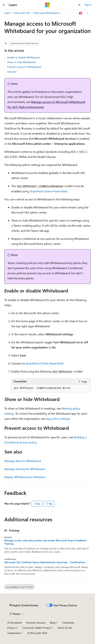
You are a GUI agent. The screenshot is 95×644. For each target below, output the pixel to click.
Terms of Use (65, 628)
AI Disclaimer (15, 623)
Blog (53, 623)
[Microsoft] (47, 5)
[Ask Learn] (81, 13)
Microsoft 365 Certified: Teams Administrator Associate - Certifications (45, 562)
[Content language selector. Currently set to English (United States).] (24, 605)
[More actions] (87, 13)
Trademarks (14, 633)
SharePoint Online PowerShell (48, 191)
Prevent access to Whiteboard (24, 67)
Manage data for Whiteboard (23, 461)
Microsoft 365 (22, 13)
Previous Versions (36, 623)
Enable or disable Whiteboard (24, 57)
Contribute (68, 623)
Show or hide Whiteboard (22, 62)
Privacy (11, 628)
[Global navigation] (4, 5)
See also (12, 72)
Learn (7, 13)
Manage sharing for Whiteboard (25, 469)
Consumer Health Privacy (36, 628)
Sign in (88, 5)
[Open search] (79, 5)
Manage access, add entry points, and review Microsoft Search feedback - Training (46, 542)
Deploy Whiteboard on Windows (25, 477)
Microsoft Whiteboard (46, 13)
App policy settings (58, 419)
